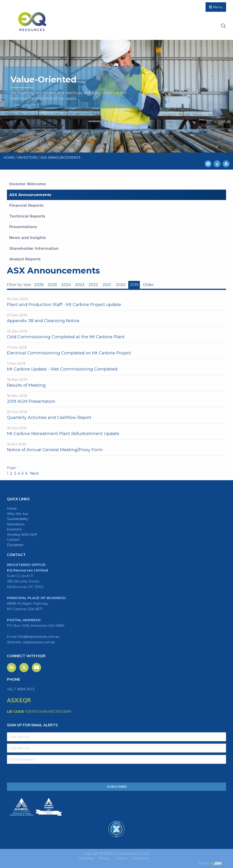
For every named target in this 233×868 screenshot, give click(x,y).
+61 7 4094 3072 (21, 689)
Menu (216, 7)
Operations (16, 524)
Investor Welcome (28, 184)
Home (12, 508)
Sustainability (18, 519)
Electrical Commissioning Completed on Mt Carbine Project (69, 353)
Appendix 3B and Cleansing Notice (43, 321)
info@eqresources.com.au (39, 637)
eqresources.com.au (39, 642)
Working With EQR (22, 534)
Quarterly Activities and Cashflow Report (49, 418)
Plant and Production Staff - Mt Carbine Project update (64, 305)
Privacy (105, 858)
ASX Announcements (30, 195)
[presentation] (35, 773)
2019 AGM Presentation (31, 401)
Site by (210, 863)
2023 (80, 285)
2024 (66, 285)
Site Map (86, 858)
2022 (93, 285)
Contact (13, 540)
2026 (39, 285)
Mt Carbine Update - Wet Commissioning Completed (62, 369)
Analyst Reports (25, 259)
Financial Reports (26, 205)
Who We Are (18, 514)
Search (122, 858)
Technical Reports (27, 216)
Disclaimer (15, 545)
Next (34, 473)
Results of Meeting (26, 385)
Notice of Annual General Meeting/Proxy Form (55, 450)
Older (148, 285)
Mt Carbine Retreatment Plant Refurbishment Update (63, 434)
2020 (121, 285)
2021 (107, 285)
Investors (14, 529)
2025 (52, 285)
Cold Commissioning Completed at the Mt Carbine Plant (66, 337)
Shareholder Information (34, 249)
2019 (134, 285)
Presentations (23, 227)
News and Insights (28, 238)
